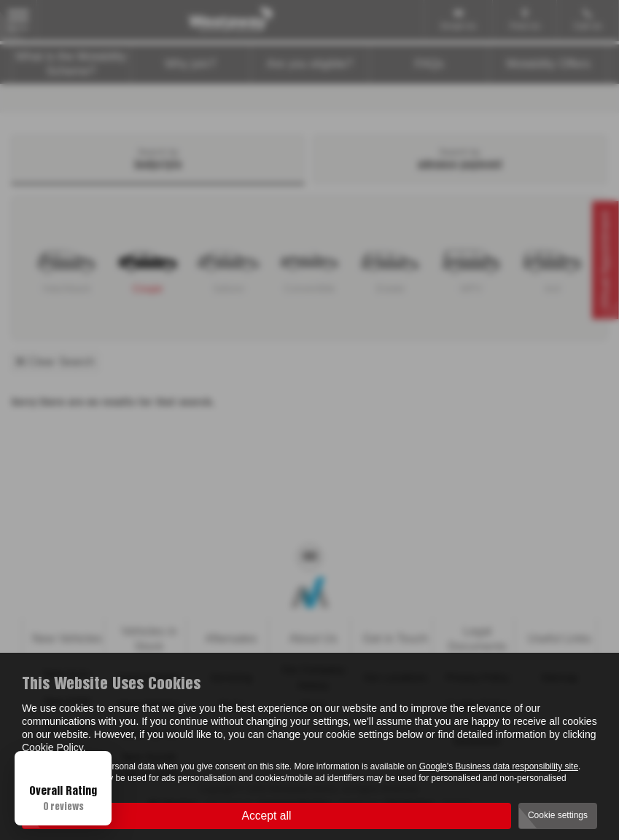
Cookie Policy (52, 747)
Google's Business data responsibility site (499, 766)
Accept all (266, 815)
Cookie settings (558, 815)
